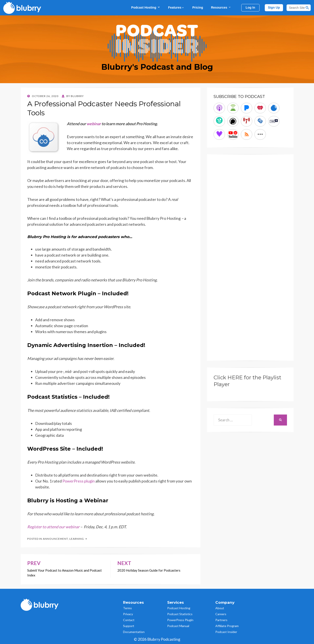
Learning (77, 539)
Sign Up (274, 7)
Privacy (128, 614)
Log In (250, 7)
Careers (221, 614)
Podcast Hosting (146, 7)
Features (176, 7)
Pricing (198, 7)
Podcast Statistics (180, 614)
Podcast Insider (226, 632)
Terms (127, 608)
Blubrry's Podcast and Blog (157, 67)
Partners (221, 620)
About (220, 608)
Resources (221, 7)
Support (129, 626)
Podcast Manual (178, 626)
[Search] (299, 8)
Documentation (134, 632)
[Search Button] (307, 8)
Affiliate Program (227, 626)
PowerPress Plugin (180, 620)
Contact (129, 620)
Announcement (55, 539)
